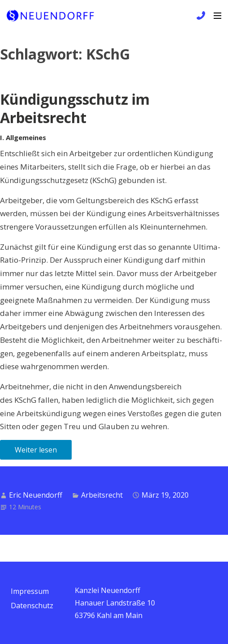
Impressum (30, 591)
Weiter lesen (36, 450)
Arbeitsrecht (102, 495)
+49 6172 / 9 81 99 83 (200, 16)
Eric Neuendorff (36, 495)
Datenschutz (32, 606)
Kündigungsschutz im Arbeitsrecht (75, 109)
